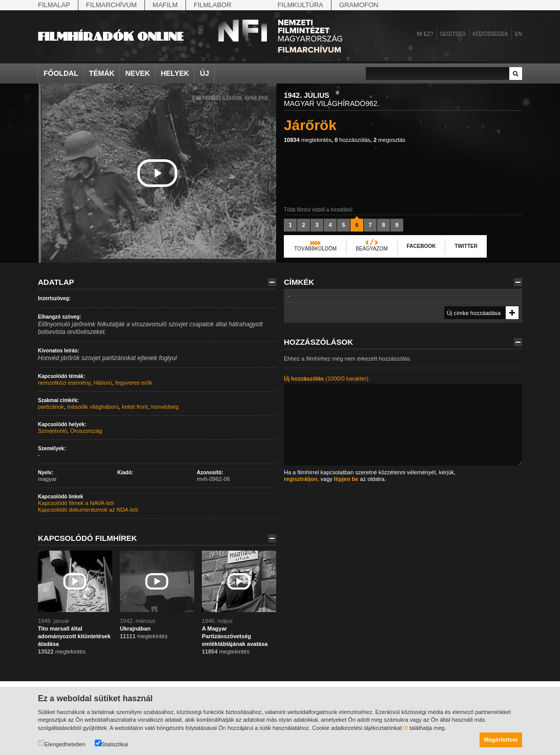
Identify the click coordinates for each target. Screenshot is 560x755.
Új (204, 73)
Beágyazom (372, 249)
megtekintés (308, 140)
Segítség (453, 34)
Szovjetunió (53, 431)
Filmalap (54, 5)
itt (406, 728)
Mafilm (165, 5)
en (518, 34)
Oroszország (86, 431)
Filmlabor (213, 5)
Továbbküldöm (315, 249)
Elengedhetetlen (62, 743)
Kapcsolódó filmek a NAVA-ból (76, 503)
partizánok (51, 407)
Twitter (466, 246)
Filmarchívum (111, 5)
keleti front (135, 407)
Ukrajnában (136, 628)
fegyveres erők (134, 383)
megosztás (389, 140)
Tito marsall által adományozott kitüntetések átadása (74, 636)
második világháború (93, 407)
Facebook (421, 246)
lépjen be (346, 479)
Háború (103, 383)
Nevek (137, 73)
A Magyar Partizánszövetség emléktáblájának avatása (235, 636)
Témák (102, 73)
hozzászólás (352, 140)
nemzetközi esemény (64, 383)
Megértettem (501, 740)
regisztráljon (300, 479)
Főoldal (61, 73)
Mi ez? (425, 34)
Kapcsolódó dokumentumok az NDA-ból (88, 510)
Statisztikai (112, 743)
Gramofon (359, 5)
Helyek (175, 73)
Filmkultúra (300, 5)
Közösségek (491, 34)
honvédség (165, 407)
